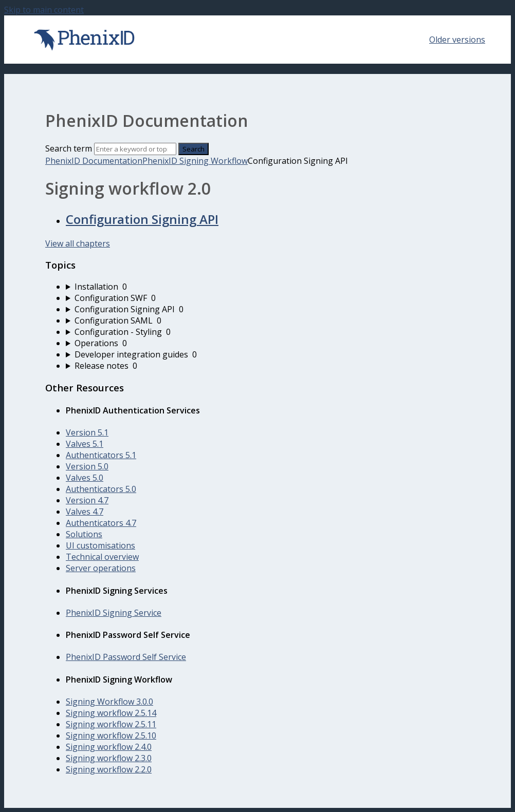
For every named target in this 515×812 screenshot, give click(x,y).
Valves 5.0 (85, 478)
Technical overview (102, 557)
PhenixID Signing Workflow (195, 161)
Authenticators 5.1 (101, 455)
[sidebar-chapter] (268, 287)
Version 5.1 (87, 432)
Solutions (84, 534)
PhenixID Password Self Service (126, 657)
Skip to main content (44, 10)
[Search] (135, 149)
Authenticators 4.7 (101, 523)
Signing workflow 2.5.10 (111, 735)
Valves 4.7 (85, 512)
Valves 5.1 (85, 444)
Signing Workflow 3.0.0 (109, 702)
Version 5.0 (87, 466)
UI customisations (100, 545)
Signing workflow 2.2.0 (109, 769)
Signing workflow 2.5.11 (111, 724)
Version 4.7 (87, 500)
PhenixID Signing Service (114, 613)
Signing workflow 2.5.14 (111, 713)
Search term (69, 148)
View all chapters (78, 243)
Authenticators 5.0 (101, 489)
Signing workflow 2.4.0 (109, 747)
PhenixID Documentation (94, 161)
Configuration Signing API (142, 219)
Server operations (101, 568)
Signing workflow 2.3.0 (109, 758)
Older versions (457, 40)
